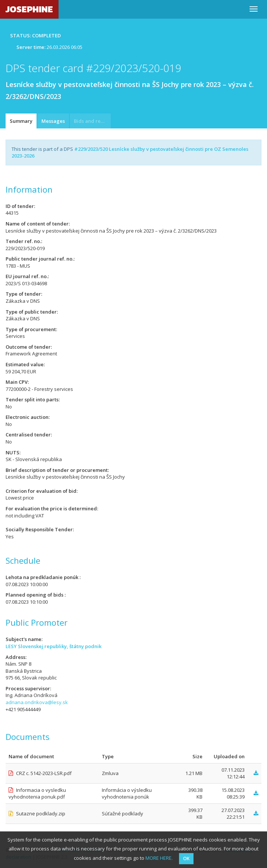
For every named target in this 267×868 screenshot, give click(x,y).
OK (186, 858)
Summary (21, 121)
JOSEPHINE (29, 9)
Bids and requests (92, 121)
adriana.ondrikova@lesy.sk (37, 702)
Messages (53, 121)
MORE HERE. (159, 858)
